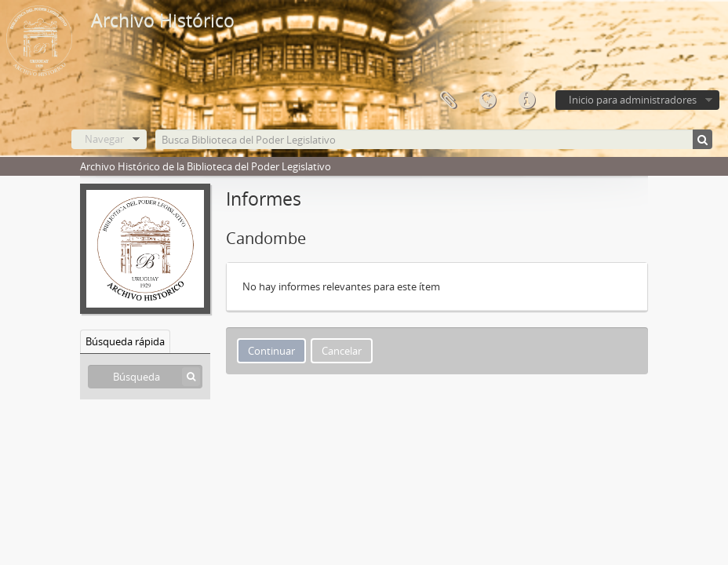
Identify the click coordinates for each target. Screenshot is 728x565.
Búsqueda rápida (125, 341)
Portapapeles (448, 100)
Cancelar (342, 351)
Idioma (487, 100)
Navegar (104, 139)
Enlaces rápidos (526, 100)
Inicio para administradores (633, 100)
